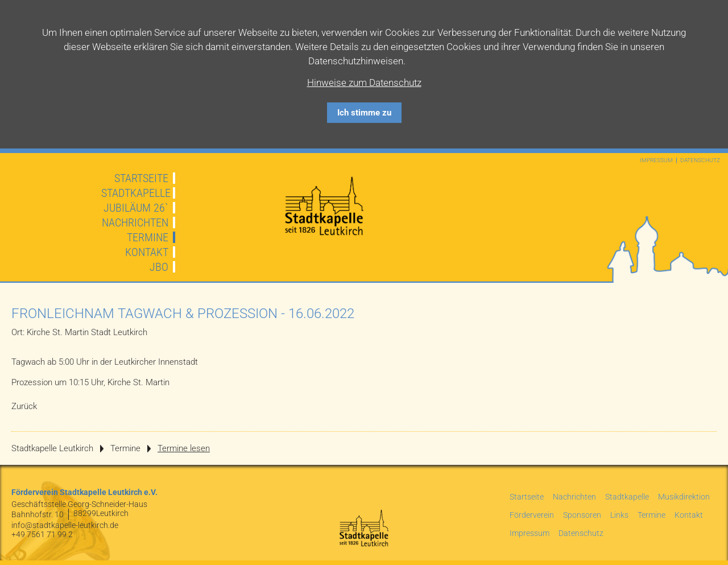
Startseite (141, 178)
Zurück (24, 406)
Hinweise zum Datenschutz (364, 83)
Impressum (656, 160)
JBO (159, 267)
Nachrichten (135, 222)
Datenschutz (700, 160)
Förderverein (532, 515)
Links (619, 515)
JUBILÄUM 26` (136, 208)
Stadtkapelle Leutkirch (52, 448)
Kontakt (147, 252)
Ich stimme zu (364, 113)
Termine (148, 237)
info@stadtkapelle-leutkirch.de (65, 525)
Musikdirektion (684, 497)
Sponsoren (582, 515)
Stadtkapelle (136, 193)
